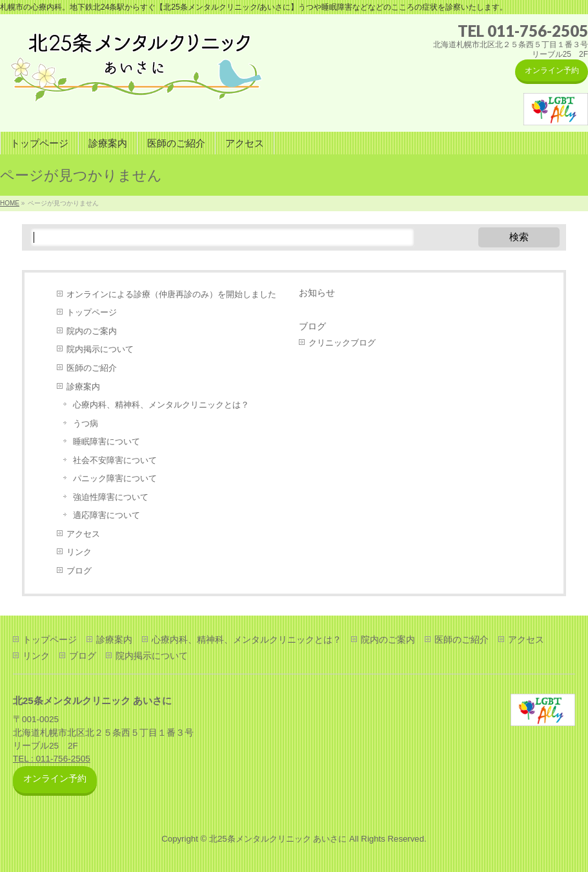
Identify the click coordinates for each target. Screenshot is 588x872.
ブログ (79, 571)
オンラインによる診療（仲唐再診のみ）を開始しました (171, 294)
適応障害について (106, 515)
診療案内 (83, 387)
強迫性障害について (111, 497)
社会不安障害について (115, 460)
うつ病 (86, 423)
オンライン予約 (552, 70)
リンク (79, 552)
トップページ (92, 312)
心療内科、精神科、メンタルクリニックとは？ (161, 405)
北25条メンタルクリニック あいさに (278, 839)
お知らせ (317, 293)
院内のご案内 (92, 331)
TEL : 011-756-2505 (52, 759)
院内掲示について (100, 349)
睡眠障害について (106, 441)
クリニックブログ (342, 343)
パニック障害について (115, 478)
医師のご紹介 (92, 368)
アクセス (83, 534)
